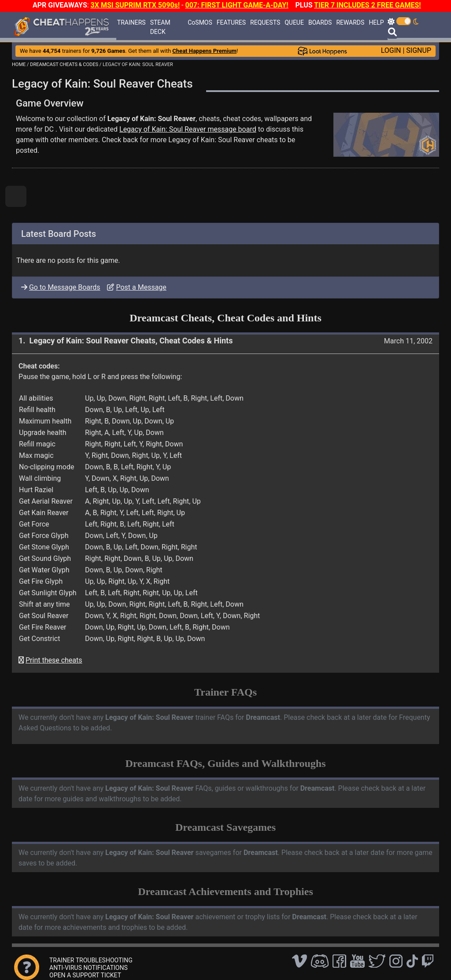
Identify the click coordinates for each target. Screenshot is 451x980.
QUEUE (294, 22)
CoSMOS (200, 22)
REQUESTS (265, 22)
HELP (376, 22)
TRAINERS (131, 22)
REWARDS (350, 22)
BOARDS (320, 22)
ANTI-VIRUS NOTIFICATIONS (89, 968)
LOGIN (391, 50)
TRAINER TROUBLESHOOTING (91, 960)
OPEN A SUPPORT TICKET (85, 975)
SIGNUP (419, 50)
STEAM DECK (160, 27)
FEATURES (231, 22)
